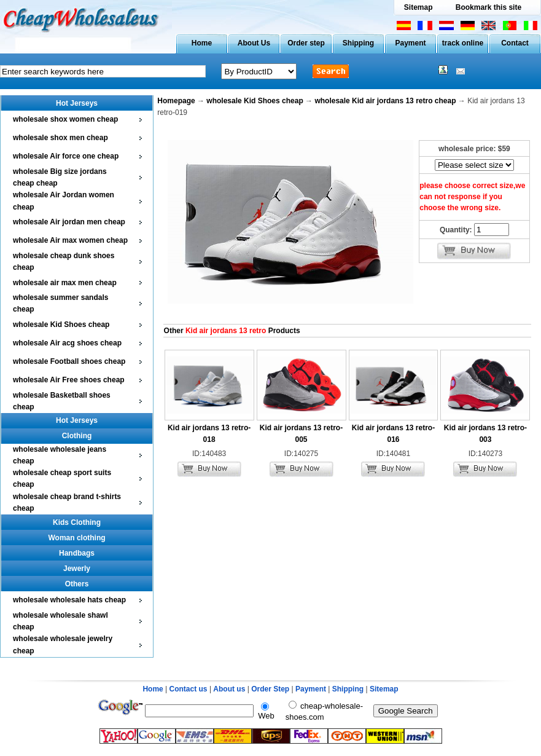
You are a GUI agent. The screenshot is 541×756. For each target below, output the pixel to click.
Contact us (189, 689)
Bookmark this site (488, 7)
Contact (515, 43)
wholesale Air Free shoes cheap (69, 380)
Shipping (358, 43)
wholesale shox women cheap (65, 119)
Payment (410, 43)
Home (202, 43)
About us (229, 689)
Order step (306, 43)
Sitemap (418, 7)
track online (463, 43)
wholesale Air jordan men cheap (69, 222)
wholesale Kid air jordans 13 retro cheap (385, 101)
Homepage (176, 101)
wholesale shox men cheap (60, 138)
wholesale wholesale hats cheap (69, 600)
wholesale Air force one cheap (66, 156)
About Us (254, 43)
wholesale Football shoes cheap (69, 361)
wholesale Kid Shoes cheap (61, 325)
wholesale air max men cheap (65, 283)
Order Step (271, 689)
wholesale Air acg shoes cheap (67, 343)
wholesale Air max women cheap (70, 240)
